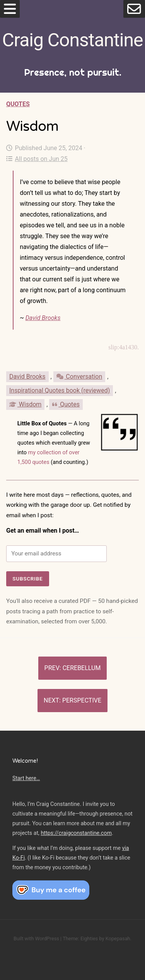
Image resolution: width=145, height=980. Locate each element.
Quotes (18, 104)
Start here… (26, 778)
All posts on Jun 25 (37, 159)
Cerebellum (82, 668)
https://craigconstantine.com (76, 833)
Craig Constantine (73, 40)
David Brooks (43, 318)
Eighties (89, 939)
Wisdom (25, 404)
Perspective (82, 700)
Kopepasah (118, 939)
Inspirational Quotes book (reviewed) (60, 390)
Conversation (79, 377)
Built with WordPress (36, 939)
